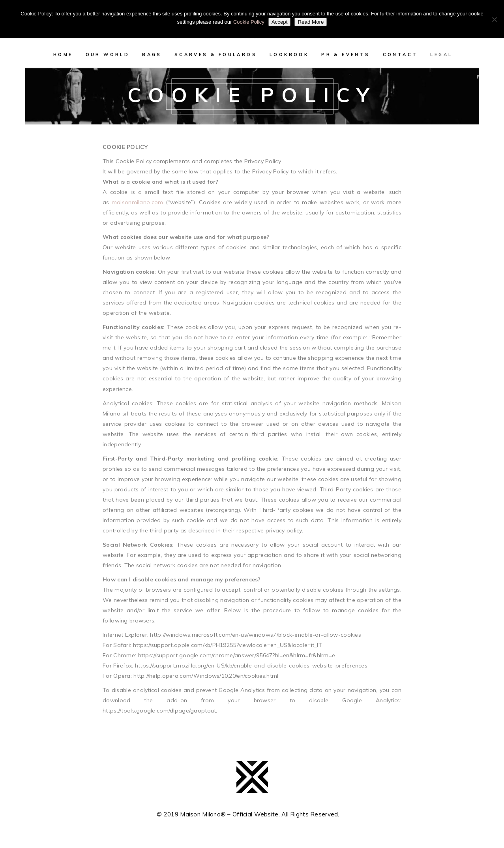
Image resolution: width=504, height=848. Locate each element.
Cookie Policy (249, 22)
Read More (311, 22)
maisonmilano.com (137, 202)
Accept (280, 22)
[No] (494, 19)
